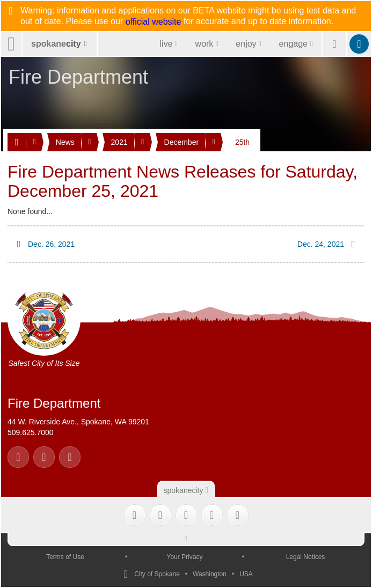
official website (154, 22)
